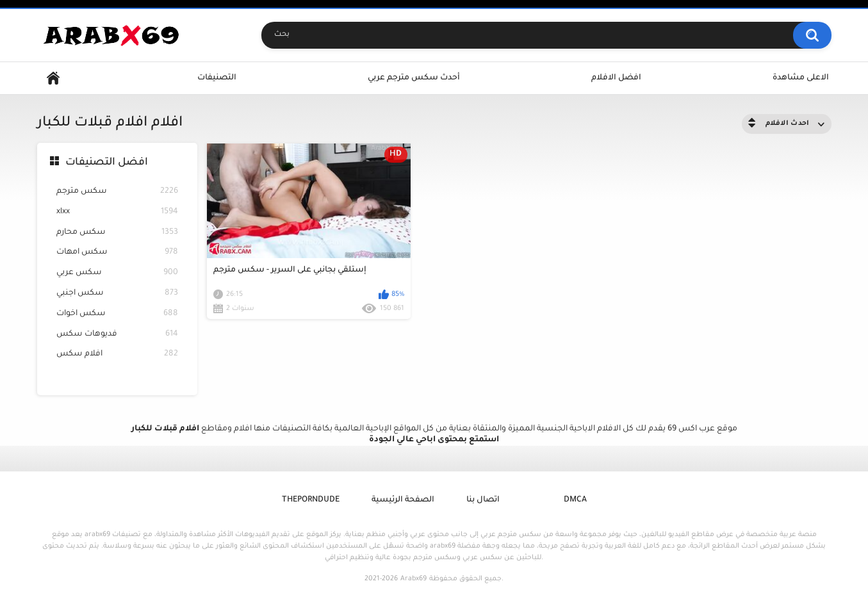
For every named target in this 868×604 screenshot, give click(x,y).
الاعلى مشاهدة (801, 78)
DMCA (575, 500)
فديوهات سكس (117, 335)
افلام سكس (117, 355)
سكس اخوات (117, 314)
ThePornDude (311, 500)
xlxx (117, 212)
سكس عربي (117, 273)
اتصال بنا (483, 500)
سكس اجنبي (117, 294)
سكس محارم (117, 233)
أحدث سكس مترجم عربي (414, 78)
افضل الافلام (616, 78)
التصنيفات (217, 78)
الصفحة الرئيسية (403, 500)
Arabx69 (414, 579)
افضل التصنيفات (107, 163)
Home (53, 78)
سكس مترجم (117, 192)
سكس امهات (117, 253)
